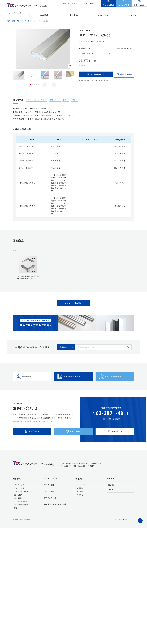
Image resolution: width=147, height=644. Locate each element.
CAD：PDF (57, 101)
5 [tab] (39, 85)
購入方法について (85, 80)
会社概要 (80, 499)
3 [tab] (35, 85)
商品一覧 (16, 21)
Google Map (95, 476)
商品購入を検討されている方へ (58, 517)
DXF (69, 101)
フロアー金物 (26, 21)
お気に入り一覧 (70, 4)
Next (53, 85)
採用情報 (80, 503)
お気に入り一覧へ (101, 80)
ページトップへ (140, 531)
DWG (79, 101)
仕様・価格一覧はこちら (124, 48)
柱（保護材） (19, 509)
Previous (45, 85)
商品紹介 (111, 496)
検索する (129, 350)
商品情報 (17, 490)
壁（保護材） (19, 506)
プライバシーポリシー (121, 531)
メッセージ (81, 496)
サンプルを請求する (77, 382)
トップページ (15, 13)
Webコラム (112, 490)
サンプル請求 (50, 497)
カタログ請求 (50, 503)
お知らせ (132, 13)
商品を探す (31, 382)
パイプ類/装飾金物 (21, 516)
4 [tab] (37, 85)
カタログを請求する (119, 382)
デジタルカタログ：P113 (37, 101)
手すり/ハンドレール (22, 503)
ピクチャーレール (21, 513)
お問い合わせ (82, 506)
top (8, 21)
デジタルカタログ (88, 4)
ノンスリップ (19, 496)
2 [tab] (33, 85)
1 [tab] (30, 85)
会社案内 (79, 490)
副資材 (17, 519)
